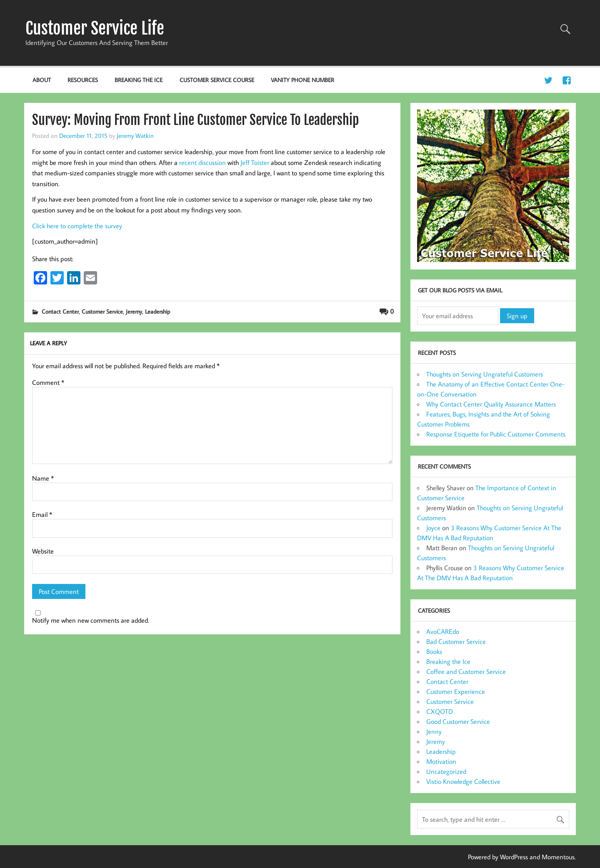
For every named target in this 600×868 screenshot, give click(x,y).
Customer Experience (456, 691)
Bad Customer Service (456, 641)
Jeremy (134, 311)
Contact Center (60, 311)
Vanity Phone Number (302, 80)
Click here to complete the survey (77, 226)
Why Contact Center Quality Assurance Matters (491, 404)
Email (42, 514)
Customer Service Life (95, 28)
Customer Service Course (217, 80)
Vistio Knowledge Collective (463, 781)
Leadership (157, 311)
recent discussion (202, 162)
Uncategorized (446, 771)
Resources (83, 80)
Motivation (441, 761)
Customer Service (102, 311)
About (42, 80)
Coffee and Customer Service (466, 671)
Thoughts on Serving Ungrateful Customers (485, 374)
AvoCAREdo (443, 631)
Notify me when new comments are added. (91, 620)
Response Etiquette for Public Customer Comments (496, 434)
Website (43, 551)
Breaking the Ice (139, 80)
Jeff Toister (255, 162)
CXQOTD (440, 711)
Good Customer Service (458, 721)
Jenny (434, 731)
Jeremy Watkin (135, 135)
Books (434, 651)
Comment (48, 382)
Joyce (433, 528)
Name (43, 478)
